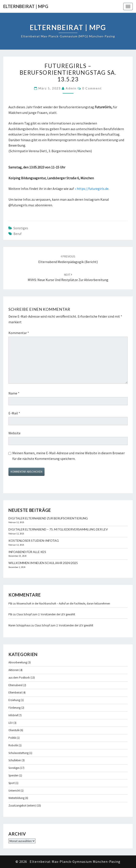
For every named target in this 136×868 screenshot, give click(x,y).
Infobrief (13, 715)
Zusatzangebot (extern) (22, 806)
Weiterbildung (16, 798)
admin (71, 88)
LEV (11, 723)
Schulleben (15, 760)
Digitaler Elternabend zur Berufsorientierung (48, 518)
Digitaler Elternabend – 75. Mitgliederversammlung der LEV (58, 529)
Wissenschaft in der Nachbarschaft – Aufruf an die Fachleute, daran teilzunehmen (63, 604)
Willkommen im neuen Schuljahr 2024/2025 (43, 563)
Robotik (13, 745)
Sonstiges (21, 228)
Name (14, 393)
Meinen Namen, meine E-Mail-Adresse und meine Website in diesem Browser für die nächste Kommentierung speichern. (69, 456)
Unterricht (14, 791)
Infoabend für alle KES (27, 552)
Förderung (14, 708)
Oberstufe (14, 730)
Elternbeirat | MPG (26, 6)
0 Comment (92, 88)
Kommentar (19, 333)
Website (14, 433)
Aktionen (14, 670)
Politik (12, 738)
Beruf (18, 234)
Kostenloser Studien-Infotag (34, 541)
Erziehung (14, 700)
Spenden (13, 775)
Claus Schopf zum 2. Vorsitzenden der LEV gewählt (46, 614)
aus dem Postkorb (19, 678)
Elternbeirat (15, 693)
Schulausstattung (18, 753)
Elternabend (15, 685)
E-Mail (14, 413)
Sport (12, 783)
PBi (10, 604)
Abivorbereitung (18, 662)
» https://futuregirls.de (92, 189)
